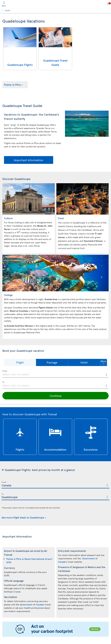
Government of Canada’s (32, 605)
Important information (29, 160)
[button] (20, 362)
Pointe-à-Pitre (12, 85)
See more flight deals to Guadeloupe (23, 517)
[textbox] (55, 374)
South (8, 10)
